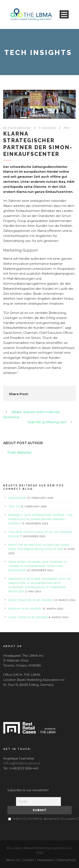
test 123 (14, 506)
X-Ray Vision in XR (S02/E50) (28, 617)
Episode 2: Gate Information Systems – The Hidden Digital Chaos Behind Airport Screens (41, 519)
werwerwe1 (17, 498)
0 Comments (47, 128)
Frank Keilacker (19, 128)
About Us (13, 860)
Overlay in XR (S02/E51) (25, 609)
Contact (28, 860)
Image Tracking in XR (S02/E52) (31, 600)
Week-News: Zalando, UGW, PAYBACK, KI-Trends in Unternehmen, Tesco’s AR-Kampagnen (38, 566)
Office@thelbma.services (22, 763)
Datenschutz (66, 860)
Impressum (45, 860)
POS (67, 128)
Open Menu (64, 14)
